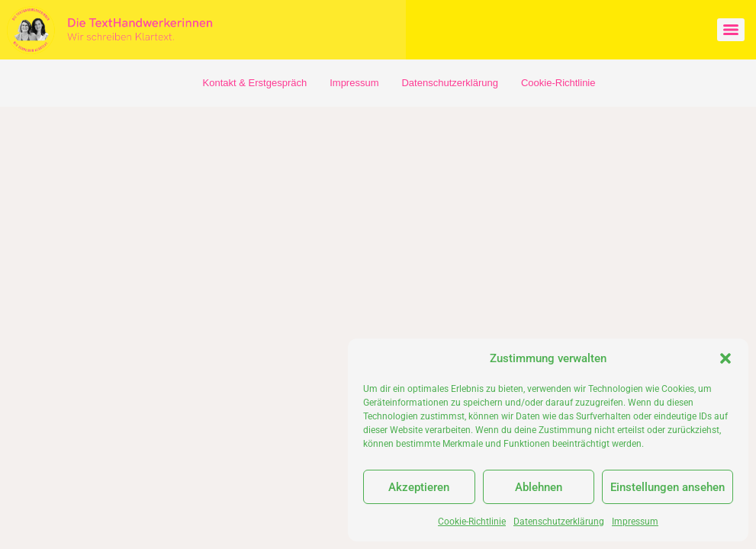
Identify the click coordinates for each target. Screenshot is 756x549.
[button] (725, 358)
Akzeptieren (419, 487)
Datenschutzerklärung (559, 522)
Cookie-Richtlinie (472, 522)
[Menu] (731, 30)
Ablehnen (539, 487)
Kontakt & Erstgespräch (255, 83)
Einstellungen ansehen (668, 487)
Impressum (635, 522)
